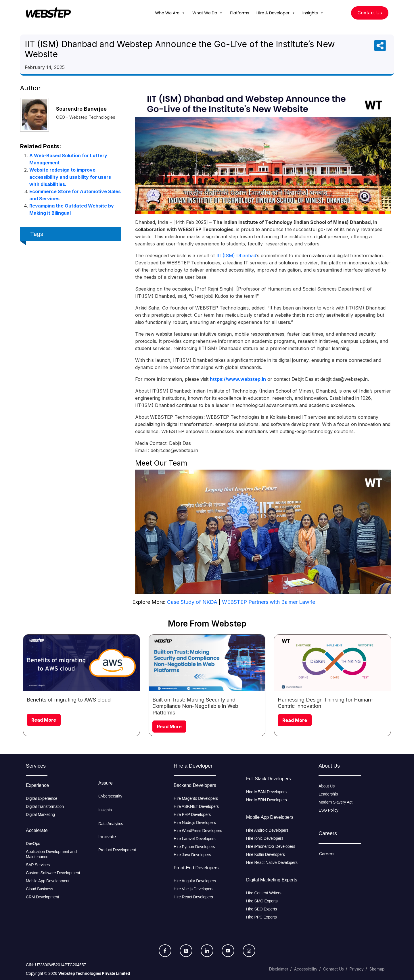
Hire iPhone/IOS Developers (271, 846)
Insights (313, 13)
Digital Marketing (40, 814)
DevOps (33, 843)
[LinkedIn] (207, 951)
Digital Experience (42, 798)
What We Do (208, 13)
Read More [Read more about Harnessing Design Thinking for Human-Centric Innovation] (295, 720)
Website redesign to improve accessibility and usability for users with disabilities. (70, 177)
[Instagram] (249, 951)
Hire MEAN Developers (266, 792)
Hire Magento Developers (196, 798)
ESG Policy (328, 810)
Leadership (328, 794)
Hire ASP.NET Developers (196, 806)
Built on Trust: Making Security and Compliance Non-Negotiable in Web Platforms (195, 706)
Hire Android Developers (267, 830)
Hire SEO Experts (261, 909)
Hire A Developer (276, 13)
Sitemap (377, 969)
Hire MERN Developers (266, 800)
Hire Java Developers (192, 855)
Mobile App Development (48, 881)
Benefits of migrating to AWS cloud (69, 700)
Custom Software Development (53, 873)
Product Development (117, 850)
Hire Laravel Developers (195, 839)
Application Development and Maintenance (51, 854)
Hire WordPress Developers (198, 831)
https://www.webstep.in (238, 379)
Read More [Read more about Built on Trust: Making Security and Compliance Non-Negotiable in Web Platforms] (169, 727)
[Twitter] (186, 951)
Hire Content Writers (264, 893)
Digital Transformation (45, 806)
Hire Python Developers (194, 847)
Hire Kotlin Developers (266, 854)
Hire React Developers (193, 897)
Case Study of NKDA (192, 602)
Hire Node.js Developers (195, 823)
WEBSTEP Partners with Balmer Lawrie (269, 602)
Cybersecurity (110, 796)
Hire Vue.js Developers (193, 889)
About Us (327, 786)
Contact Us (333, 969)
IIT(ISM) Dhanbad (236, 255)
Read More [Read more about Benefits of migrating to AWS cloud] (44, 720)
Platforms (240, 13)
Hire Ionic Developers (265, 838)
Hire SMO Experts (262, 901)
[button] (183, 13)
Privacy (357, 969)
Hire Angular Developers (195, 881)
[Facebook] (165, 951)
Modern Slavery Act (336, 802)
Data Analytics (111, 824)
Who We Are (170, 13)
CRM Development (42, 897)
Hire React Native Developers (272, 862)
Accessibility (306, 969)
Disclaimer (279, 969)
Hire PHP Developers (192, 814)
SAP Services (38, 865)
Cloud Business (39, 889)
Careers (327, 854)
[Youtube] (228, 951)
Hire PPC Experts (261, 917)
